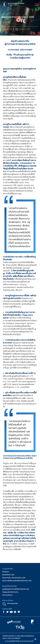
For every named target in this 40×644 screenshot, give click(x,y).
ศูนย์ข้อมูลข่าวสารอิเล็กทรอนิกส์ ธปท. (16, 589)
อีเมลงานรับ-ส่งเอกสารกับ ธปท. (14, 578)
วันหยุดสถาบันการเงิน (10, 592)
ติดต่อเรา (6, 572)
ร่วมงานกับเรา (7, 595)
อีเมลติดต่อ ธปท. (8, 575)
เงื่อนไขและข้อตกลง (9, 636)
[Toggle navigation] (37, 5)
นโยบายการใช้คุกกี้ (14, 638)
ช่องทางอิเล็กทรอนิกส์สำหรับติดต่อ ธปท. (17, 581)
